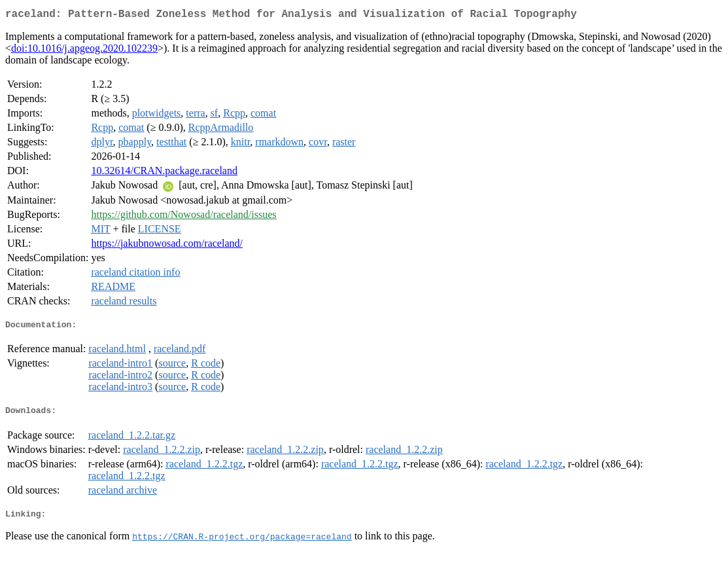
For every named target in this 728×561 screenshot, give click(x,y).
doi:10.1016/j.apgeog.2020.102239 (84, 51)
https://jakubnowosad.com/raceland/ (167, 246)
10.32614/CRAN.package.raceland (164, 173)
